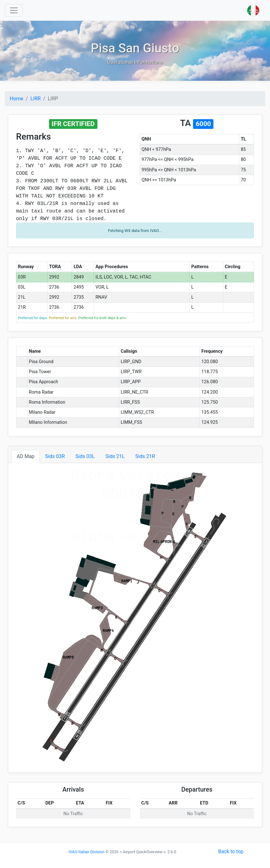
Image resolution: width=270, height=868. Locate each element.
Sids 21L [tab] (115, 456)
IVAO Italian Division (86, 852)
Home (17, 99)
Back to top (231, 851)
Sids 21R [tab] (145, 456)
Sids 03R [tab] (55, 456)
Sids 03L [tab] (85, 456)
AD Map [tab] (26, 456)
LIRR (36, 99)
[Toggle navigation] (14, 10)
